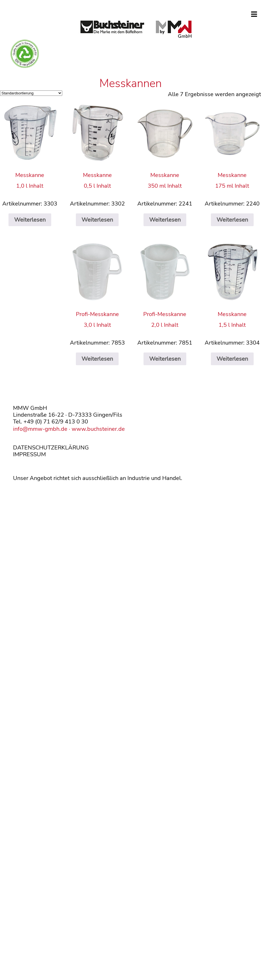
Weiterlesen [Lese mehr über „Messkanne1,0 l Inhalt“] (30, 220)
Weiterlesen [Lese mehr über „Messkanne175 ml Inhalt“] (232, 220)
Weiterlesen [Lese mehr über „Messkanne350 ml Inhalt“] (165, 220)
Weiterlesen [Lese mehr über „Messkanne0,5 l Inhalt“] (97, 220)
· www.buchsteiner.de (96, 429)
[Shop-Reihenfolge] (31, 93)
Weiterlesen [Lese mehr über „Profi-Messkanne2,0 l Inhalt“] (165, 359)
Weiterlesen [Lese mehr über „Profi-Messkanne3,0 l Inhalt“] (97, 359)
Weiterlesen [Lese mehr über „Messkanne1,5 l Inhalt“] (232, 359)
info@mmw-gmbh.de (40, 429)
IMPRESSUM (29, 454)
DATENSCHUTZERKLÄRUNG (51, 448)
